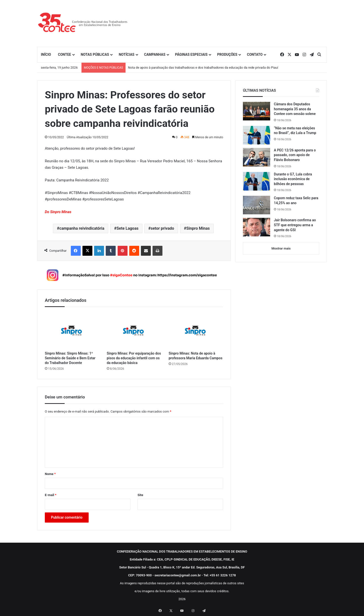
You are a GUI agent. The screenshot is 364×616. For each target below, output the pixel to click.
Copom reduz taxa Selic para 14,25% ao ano (296, 200)
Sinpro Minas (198, 228)
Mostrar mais (281, 248)
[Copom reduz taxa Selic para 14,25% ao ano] (257, 205)
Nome (50, 474)
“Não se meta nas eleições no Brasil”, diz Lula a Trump (295, 131)
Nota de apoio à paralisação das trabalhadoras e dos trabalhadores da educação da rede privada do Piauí (203, 68)
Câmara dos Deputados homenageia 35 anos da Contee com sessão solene (295, 109)
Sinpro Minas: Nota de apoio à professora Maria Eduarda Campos (195, 356)
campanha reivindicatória (82, 228)
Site (140, 495)
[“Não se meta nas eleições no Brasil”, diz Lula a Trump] (257, 135)
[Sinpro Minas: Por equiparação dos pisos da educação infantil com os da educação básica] (134, 330)
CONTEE (65, 55)
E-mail (51, 495)
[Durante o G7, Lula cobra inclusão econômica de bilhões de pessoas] (257, 181)
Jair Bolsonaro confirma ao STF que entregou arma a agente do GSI (295, 225)
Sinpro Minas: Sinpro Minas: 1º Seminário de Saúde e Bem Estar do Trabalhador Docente (70, 358)
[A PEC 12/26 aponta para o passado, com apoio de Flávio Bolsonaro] (257, 157)
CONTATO (255, 55)
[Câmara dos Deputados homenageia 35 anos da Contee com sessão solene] (257, 111)
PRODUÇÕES (227, 55)
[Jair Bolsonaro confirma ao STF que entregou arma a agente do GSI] (257, 227)
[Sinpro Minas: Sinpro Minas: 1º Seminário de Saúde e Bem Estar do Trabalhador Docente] (72, 330)
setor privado (162, 228)
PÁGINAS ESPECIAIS (191, 55)
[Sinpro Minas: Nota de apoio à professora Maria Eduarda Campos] (196, 330)
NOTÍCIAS (126, 55)
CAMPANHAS (155, 55)
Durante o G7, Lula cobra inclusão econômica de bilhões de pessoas (293, 179)
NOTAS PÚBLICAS (95, 55)
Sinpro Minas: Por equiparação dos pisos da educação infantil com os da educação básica (134, 358)
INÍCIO (46, 55)
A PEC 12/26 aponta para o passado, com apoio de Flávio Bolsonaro (295, 155)
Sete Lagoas (127, 228)
